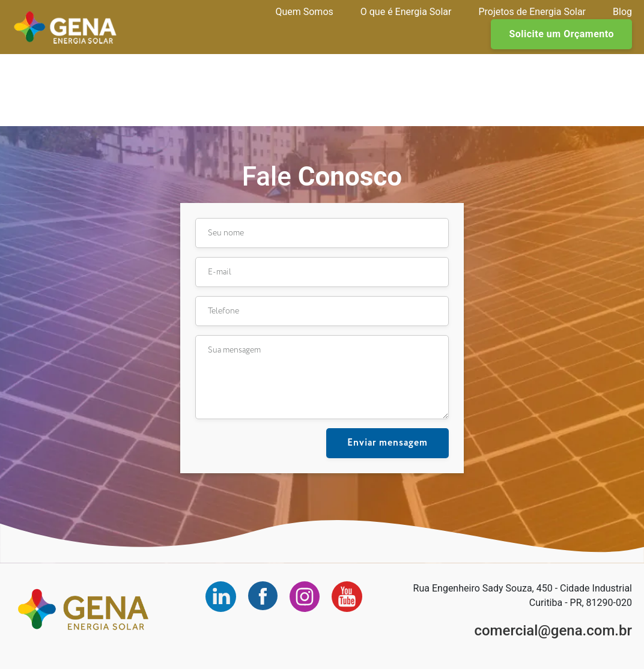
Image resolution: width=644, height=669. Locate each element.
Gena (65, 27)
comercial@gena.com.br (553, 631)
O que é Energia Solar (406, 12)
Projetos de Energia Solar (532, 12)
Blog (622, 12)
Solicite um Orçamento (561, 34)
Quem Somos (304, 12)
